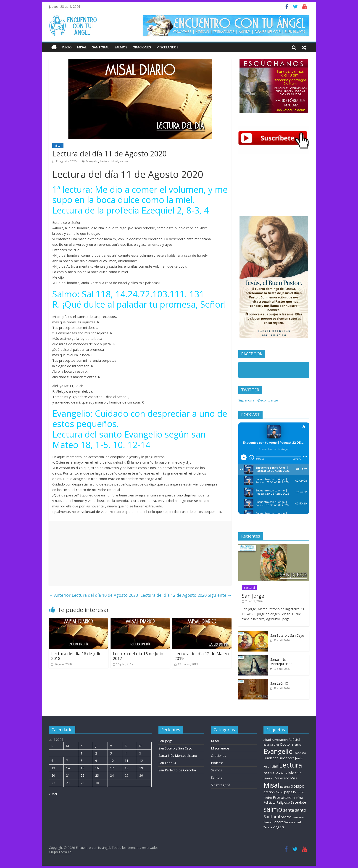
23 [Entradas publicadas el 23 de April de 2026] (97, 775)
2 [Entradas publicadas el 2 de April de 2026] (96, 753)
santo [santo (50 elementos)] (301, 810)
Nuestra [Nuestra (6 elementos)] (285, 787)
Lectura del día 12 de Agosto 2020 (186, 595)
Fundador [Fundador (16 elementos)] (271, 758)
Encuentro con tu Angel (266, 371)
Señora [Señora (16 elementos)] (278, 822)
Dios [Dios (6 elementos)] (276, 745)
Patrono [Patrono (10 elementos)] (299, 792)
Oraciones (142, 47)
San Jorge (253, 596)
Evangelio (92, 161)
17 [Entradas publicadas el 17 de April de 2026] (112, 768)
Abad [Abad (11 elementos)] (267, 740)
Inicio (67, 47)
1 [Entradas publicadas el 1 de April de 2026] (82, 753)
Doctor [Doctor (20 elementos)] (286, 744)
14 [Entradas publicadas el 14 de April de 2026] (68, 768)
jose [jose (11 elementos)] (266, 766)
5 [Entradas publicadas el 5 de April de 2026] (140, 753)
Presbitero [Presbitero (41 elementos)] (282, 797)
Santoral (100, 47)
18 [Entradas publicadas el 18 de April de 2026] (126, 768)
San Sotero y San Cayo (287, 635)
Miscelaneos (167, 47)
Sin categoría (221, 785)
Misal (82, 47)
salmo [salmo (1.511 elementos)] (273, 809)
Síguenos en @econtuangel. (259, 400)
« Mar (53, 794)
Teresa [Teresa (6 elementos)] (268, 827)
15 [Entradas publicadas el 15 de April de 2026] (82, 768)
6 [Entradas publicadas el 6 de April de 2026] (52, 761)
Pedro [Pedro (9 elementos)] (268, 798)
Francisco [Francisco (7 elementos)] (300, 753)
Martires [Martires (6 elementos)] (269, 778)
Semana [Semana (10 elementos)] (298, 817)
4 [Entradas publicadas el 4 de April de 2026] (126, 753)
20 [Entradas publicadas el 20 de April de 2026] (53, 775)
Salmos (121, 47)
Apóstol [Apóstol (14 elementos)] (294, 740)
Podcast (217, 763)
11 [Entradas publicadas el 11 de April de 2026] (126, 761)
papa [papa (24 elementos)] (288, 792)
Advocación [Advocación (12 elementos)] (280, 740)
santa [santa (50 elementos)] (289, 810)
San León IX (279, 683)
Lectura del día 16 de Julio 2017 (138, 656)
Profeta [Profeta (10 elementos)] (298, 798)
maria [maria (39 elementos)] (269, 773)
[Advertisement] (140, 553)
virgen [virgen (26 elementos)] (278, 827)
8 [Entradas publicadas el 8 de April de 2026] (82, 761)
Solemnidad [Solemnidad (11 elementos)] (293, 822)
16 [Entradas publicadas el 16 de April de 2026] (97, 768)
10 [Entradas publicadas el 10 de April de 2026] (112, 761)
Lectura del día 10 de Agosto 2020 (93, 595)
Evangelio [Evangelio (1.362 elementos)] (278, 751)
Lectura (105, 161)
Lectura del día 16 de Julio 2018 (76, 656)
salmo (124, 161)
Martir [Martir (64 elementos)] (295, 773)
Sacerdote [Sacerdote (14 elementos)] (298, 802)
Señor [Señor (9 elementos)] (268, 822)
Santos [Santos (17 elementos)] (286, 817)
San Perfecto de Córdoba (177, 770)
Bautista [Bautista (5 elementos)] (268, 745)
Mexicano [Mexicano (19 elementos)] (282, 778)
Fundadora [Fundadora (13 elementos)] (286, 758)
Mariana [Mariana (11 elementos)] (281, 773)
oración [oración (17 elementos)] (269, 792)
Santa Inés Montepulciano (281, 662)
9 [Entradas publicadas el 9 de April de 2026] (96, 761)
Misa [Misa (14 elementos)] (294, 778)
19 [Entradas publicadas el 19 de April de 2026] (141, 768)
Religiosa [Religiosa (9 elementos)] (270, 803)
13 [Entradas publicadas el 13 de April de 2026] (53, 768)
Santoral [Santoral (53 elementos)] (272, 817)
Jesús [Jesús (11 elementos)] (299, 758)
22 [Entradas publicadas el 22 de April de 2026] (82, 775)
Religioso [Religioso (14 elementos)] (283, 802)
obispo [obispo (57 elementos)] (297, 786)
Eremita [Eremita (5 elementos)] (297, 745)
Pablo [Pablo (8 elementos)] (279, 792)
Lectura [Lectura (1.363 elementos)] (291, 765)
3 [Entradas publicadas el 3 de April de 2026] (111, 753)
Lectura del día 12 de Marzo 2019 (202, 656)
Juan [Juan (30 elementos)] (274, 766)
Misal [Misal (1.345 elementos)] (271, 785)
